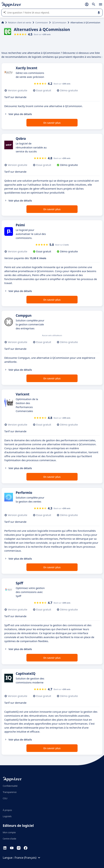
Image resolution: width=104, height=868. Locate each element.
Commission (42, 22)
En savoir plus (52, 123)
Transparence (10, 792)
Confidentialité (10, 786)
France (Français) (28, 858)
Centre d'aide (10, 839)
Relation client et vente (20, 22)
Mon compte (9, 832)
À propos (7, 810)
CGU (5, 798)
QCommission (59, 22)
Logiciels (7, 816)
